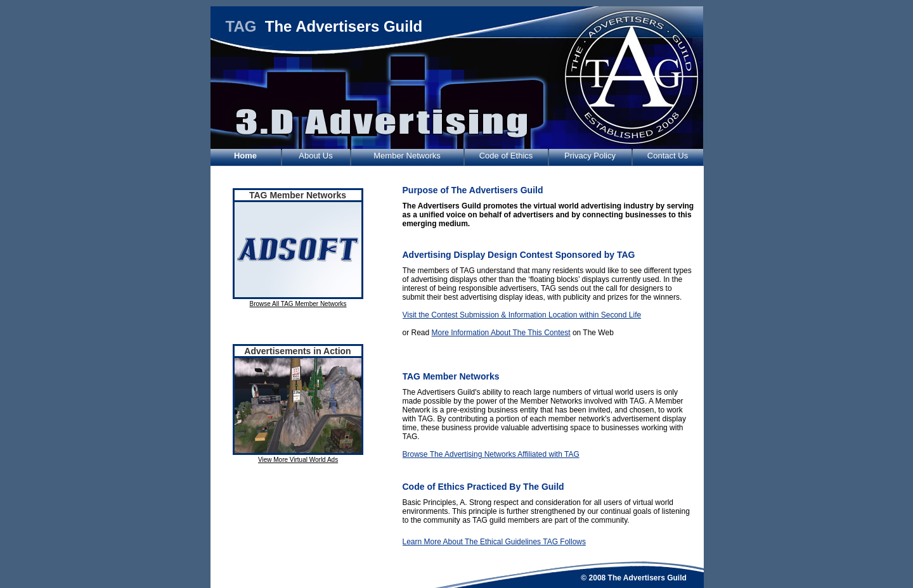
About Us (315, 156)
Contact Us (668, 156)
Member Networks (407, 156)
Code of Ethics (506, 156)
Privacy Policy (590, 156)
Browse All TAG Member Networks (298, 304)
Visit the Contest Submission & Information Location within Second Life (522, 315)
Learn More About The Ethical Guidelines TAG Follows (494, 542)
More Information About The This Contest (501, 333)
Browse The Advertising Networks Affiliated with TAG (491, 454)
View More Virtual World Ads (298, 460)
